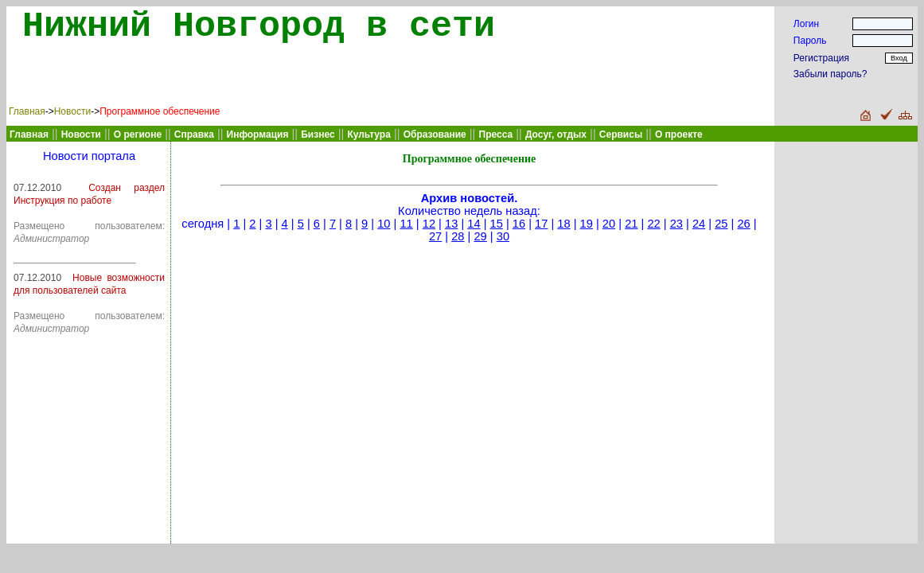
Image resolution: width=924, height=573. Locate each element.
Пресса (496, 134)
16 (519, 224)
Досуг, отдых (556, 134)
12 (429, 224)
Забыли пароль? (830, 74)
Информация (258, 134)
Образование (435, 134)
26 (743, 224)
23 (676, 224)
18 (563, 224)
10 (384, 224)
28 (458, 236)
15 (497, 224)
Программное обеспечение (160, 111)
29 (480, 236)
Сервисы (621, 134)
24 (699, 224)
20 (609, 224)
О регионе (138, 134)
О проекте (679, 134)
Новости (72, 111)
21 (631, 224)
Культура (368, 134)
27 (435, 236)
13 (451, 224)
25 (721, 224)
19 (587, 224)
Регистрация (821, 58)
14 (474, 224)
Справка (194, 134)
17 (541, 224)
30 (503, 236)
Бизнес (318, 134)
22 (653, 224)
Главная (27, 111)
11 (406, 224)
